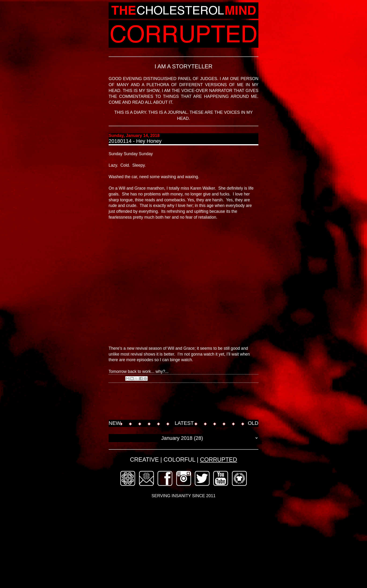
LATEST (184, 423)
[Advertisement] (194, 402)
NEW (115, 423)
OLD (253, 423)
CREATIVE (144, 459)
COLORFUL (179, 459)
